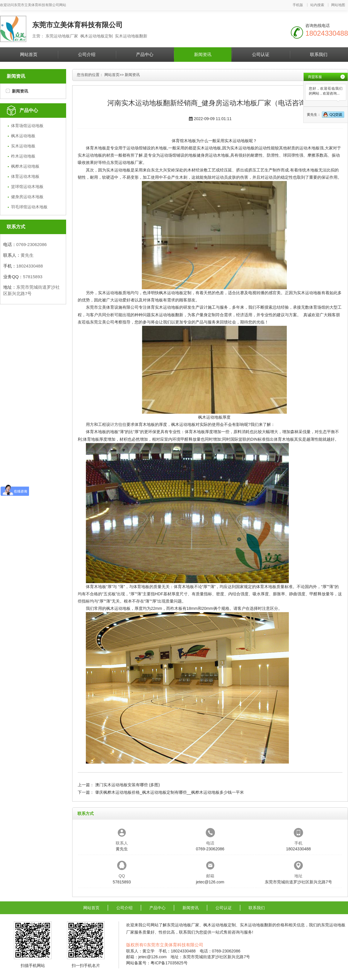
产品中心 (145, 54)
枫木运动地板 (23, 136)
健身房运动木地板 (27, 197)
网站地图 (338, 5)
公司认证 (261, 54)
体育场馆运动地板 (27, 126)
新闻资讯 (203, 54)
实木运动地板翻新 (167, 315)
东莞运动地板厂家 (126, 162)
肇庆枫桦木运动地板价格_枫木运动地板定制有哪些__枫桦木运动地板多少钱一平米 (170, 792)
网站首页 (29, 54)
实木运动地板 (23, 146)
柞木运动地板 (23, 156)
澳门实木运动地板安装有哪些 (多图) (127, 785)
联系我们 (319, 54)
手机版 (298, 5)
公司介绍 (87, 54)
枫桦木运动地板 (25, 166)
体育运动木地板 (25, 176)
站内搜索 (317, 5)
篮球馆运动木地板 (27, 187)
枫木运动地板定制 (175, 293)
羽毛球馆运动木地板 (29, 207)
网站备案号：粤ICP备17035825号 (157, 963)
